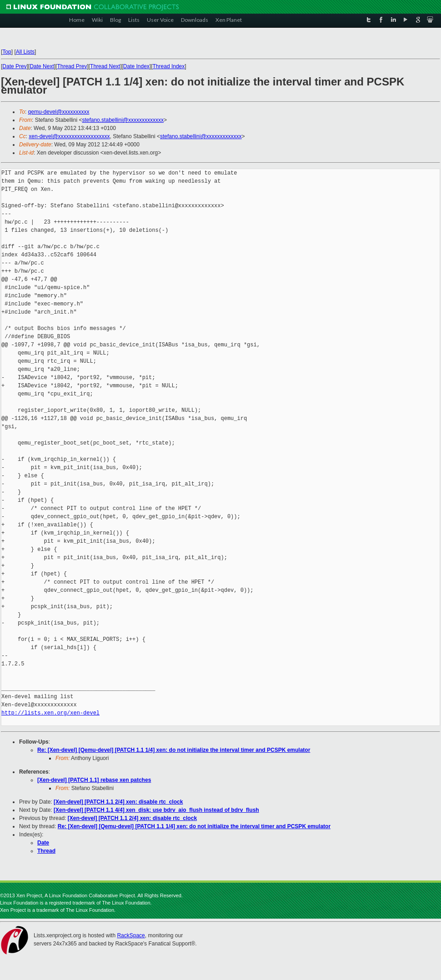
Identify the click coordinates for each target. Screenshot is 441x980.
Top (7, 52)
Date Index (136, 66)
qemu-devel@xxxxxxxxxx (59, 112)
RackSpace (131, 935)
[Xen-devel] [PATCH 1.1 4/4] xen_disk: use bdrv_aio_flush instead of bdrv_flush (156, 810)
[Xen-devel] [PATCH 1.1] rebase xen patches (94, 780)
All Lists (25, 52)
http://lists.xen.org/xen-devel (50, 713)
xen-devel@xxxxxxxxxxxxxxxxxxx (69, 136)
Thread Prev (72, 66)
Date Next (42, 66)
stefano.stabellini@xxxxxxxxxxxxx (123, 120)
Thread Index (169, 66)
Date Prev (14, 66)
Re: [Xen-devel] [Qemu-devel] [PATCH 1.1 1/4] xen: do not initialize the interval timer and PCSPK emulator (174, 750)
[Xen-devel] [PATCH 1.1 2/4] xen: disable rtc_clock (118, 802)
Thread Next (105, 66)
